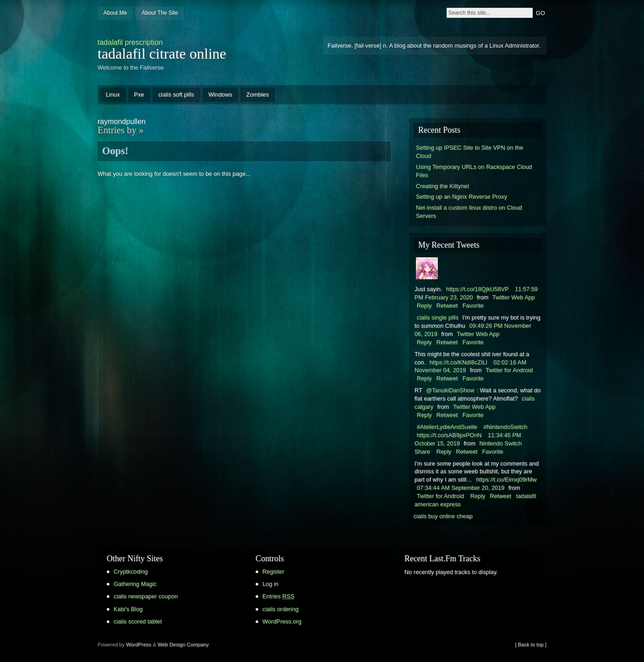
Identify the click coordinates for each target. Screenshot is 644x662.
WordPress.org (282, 621)
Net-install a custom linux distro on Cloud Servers (469, 212)
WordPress (139, 645)
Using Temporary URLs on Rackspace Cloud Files (474, 171)
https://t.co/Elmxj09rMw (506, 480)
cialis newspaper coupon (146, 596)
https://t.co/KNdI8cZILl (458, 362)
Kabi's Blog (128, 609)
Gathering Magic (135, 584)
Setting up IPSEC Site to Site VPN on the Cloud (469, 152)
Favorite (473, 306)
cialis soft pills (176, 95)
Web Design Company (183, 645)
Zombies (258, 95)
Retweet (447, 306)
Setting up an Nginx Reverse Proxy (461, 197)
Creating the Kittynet (442, 186)
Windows (220, 95)
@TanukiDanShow (450, 390)
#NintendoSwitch (505, 427)
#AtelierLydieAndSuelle (447, 427)
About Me (115, 13)
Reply (424, 306)
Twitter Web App (514, 297)
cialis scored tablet (138, 621)
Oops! (115, 151)
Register (273, 572)
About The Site (160, 13)
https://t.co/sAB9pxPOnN (449, 435)
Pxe (139, 95)
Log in (270, 584)
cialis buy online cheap (443, 516)
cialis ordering (281, 609)
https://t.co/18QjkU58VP (478, 289)
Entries (278, 596)
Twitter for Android (509, 370)
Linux (113, 95)
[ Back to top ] (531, 645)
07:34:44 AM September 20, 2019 (461, 488)
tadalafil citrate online (162, 54)
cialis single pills (438, 317)
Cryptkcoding (131, 572)
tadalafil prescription (130, 42)
